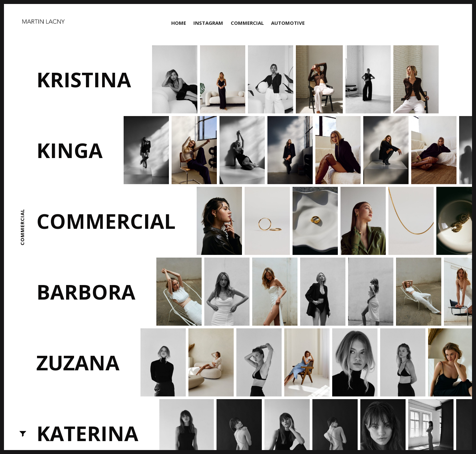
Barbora (86, 292)
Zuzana (78, 362)
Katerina (87, 433)
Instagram (208, 23)
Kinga (69, 150)
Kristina (84, 79)
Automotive (288, 23)
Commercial (247, 23)
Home (179, 23)
